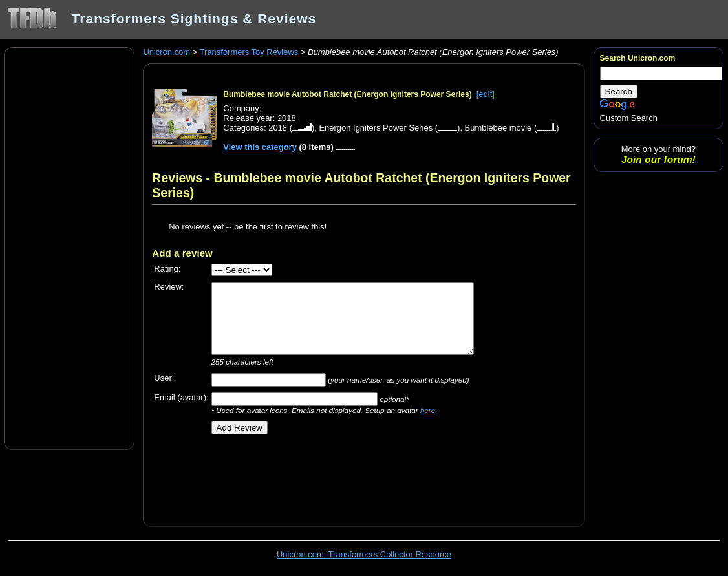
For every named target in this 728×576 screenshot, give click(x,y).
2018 (278, 128)
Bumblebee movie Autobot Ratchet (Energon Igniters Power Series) (347, 94)
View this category (260, 147)
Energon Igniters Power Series (376, 128)
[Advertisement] (69, 248)
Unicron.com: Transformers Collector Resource (364, 554)
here (428, 410)
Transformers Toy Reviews (249, 52)
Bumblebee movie (498, 128)
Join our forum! (658, 159)
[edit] (486, 94)
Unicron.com (166, 52)
